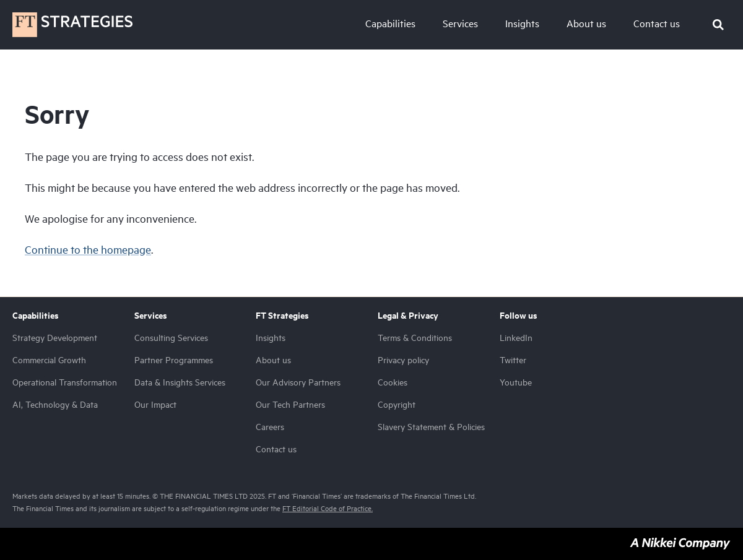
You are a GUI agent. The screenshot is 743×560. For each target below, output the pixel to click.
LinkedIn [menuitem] (516, 338)
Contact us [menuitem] (276, 449)
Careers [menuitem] (270, 427)
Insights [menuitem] (271, 338)
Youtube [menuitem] (516, 382)
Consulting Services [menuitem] (171, 338)
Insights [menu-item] (522, 24)
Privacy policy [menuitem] (403, 360)
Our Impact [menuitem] (155, 404)
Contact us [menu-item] (657, 24)
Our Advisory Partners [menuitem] (298, 382)
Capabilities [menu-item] (390, 24)
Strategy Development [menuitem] (55, 338)
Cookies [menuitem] (393, 382)
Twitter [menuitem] (513, 360)
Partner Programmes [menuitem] (174, 360)
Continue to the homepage (88, 249)
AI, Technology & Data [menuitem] (55, 404)
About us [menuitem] (273, 360)
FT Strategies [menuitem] (282, 316)
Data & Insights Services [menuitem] (180, 382)
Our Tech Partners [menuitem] (290, 404)
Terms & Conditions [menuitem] (415, 338)
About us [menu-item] (586, 24)
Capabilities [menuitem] (36, 316)
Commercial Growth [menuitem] (49, 360)
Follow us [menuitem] (519, 316)
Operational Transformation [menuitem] (65, 382)
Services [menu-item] (460, 24)
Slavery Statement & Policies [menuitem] (431, 427)
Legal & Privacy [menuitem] (408, 316)
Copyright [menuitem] (397, 404)
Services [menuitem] (151, 316)
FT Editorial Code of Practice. (328, 508)
